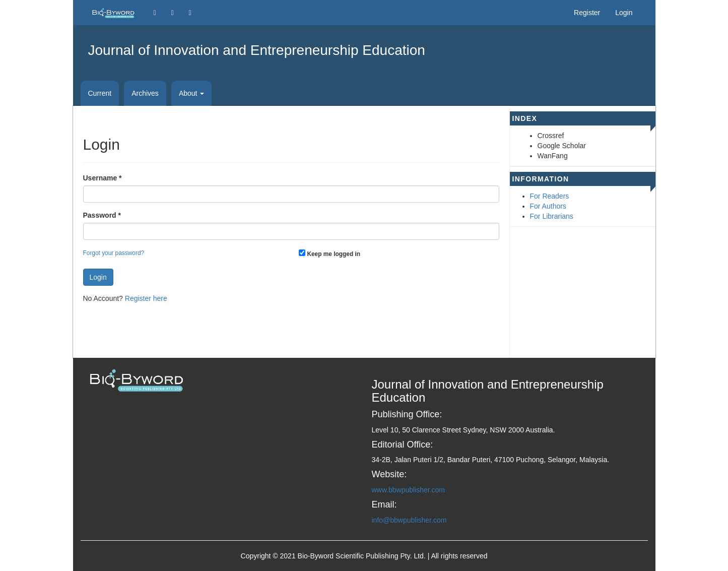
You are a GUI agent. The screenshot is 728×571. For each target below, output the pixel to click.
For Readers (550, 196)
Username (103, 177)
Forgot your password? (114, 253)
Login (624, 13)
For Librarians (552, 216)
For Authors (548, 206)
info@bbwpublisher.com (409, 520)
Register (587, 13)
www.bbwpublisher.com (409, 490)
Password (102, 215)
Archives (145, 93)
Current (100, 93)
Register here (146, 298)
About (191, 93)
